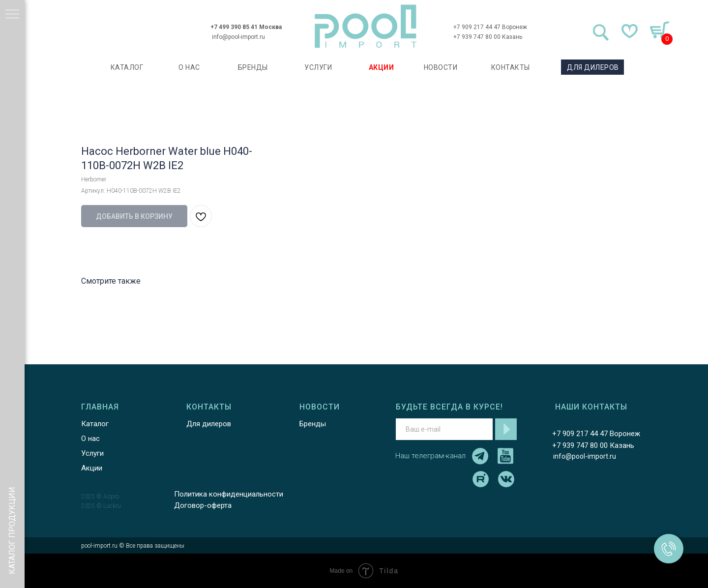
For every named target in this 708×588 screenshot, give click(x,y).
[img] (366, 26)
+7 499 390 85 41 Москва (246, 27)
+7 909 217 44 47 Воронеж (490, 27)
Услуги (92, 453)
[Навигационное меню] (12, 15)
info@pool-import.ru (238, 37)
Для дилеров (209, 424)
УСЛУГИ (318, 67)
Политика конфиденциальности (229, 494)
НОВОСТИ (441, 67)
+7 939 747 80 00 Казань (488, 37)
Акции (92, 468)
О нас (90, 439)
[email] (444, 429)
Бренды (313, 424)
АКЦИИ (382, 67)
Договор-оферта (203, 505)
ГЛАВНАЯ (100, 407)
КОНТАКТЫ (511, 67)
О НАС (189, 67)
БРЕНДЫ (253, 67)
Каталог (95, 424)
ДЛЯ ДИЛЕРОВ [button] (593, 67)
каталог (127, 67)
